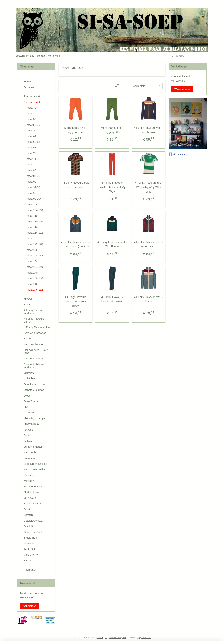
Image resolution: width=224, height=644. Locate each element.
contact (41, 56)
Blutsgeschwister (34, 344)
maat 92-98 (33, 187)
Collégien (29, 378)
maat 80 (31, 164)
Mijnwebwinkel (145, 638)
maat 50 (31, 119)
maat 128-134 (35, 255)
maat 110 (32, 216)
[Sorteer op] (137, 86)
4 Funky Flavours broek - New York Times (76, 302)
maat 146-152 (35, 290)
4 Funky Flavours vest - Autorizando (148, 244)
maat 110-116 (35, 221)
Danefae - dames (34, 390)
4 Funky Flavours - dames (35, 320)
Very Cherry (31, 555)
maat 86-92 (33, 176)
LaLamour (30, 458)
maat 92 (31, 182)
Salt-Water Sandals (35, 503)
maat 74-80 (33, 159)
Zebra (27, 560)
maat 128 (32, 250)
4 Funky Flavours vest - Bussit (148, 299)
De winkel (29, 87)
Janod (27, 435)
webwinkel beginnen (118, 638)
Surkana (29, 543)
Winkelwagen (182, 89)
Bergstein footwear (35, 333)
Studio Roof (31, 538)
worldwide (54, 56)
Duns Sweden (32, 401)
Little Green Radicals (36, 464)
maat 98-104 (34, 199)
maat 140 (32, 273)
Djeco (27, 396)
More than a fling (34, 486)
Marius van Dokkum (35, 469)
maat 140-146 (35, 278)
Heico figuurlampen (35, 418)
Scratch (28, 515)
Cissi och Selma (33, 358)
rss (106, 638)
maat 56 (31, 130)
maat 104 (32, 204)
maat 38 (31, 108)
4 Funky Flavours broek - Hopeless (112, 299)
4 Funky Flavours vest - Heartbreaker (148, 130)
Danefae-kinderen (34, 384)
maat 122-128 (35, 244)
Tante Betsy (31, 549)
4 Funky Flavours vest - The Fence (112, 244)
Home (27, 81)
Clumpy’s (29, 373)
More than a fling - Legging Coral (76, 130)
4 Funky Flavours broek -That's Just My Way (112, 187)
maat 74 (31, 153)
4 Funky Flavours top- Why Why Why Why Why (148, 187)
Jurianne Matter (33, 447)
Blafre (27, 339)
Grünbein (29, 413)
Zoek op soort (32, 96)
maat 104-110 (35, 210)
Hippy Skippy (31, 424)
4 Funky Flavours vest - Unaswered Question (75, 244)
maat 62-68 (33, 142)
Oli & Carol (30, 498)
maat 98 (31, 193)
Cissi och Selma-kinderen (34, 366)
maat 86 (31, 170)
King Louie (30, 452)
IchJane (28, 430)
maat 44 (31, 113)
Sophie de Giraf (33, 532)
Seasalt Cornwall (34, 521)
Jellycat (28, 441)
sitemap (100, 638)
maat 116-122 (35, 233)
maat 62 (31, 136)
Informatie (30, 570)
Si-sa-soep (177, 154)
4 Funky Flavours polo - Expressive (76, 185)
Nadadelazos (31, 492)
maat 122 (32, 238)
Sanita (28, 509)
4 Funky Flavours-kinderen (34, 312)
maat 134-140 (35, 267)
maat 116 (32, 227)
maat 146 (32, 284)
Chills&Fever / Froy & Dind (36, 351)
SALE (27, 304)
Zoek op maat (32, 102)
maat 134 (32, 261)
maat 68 (31, 148)
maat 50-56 (33, 125)
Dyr (26, 407)
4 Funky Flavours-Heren (38, 327)
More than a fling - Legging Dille (112, 130)
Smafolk (29, 526)
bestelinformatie (25, 56)
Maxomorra (30, 475)
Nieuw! (28, 299)
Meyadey (29, 481)
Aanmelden (30, 606)
